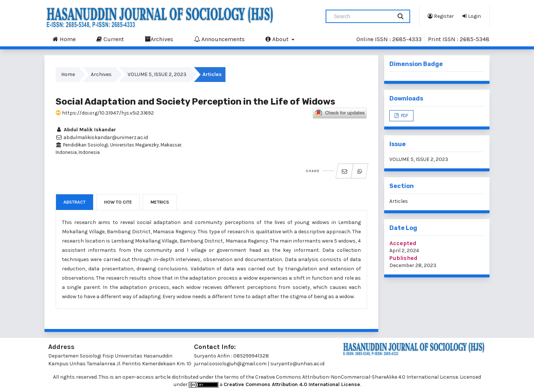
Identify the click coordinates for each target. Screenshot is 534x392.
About (278, 39)
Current (110, 39)
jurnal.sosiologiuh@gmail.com (230, 364)
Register (441, 16)
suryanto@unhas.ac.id (297, 364)
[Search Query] (362, 16)
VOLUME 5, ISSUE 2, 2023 (157, 74)
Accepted (403, 243)
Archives (159, 39)
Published (403, 258)
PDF (404, 116)
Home (64, 39)
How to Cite (118, 202)
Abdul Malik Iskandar (86, 130)
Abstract (75, 202)
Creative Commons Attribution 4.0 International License (292, 384)
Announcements (219, 39)
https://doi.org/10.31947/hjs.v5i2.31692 (105, 113)
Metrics (160, 202)
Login (472, 16)
